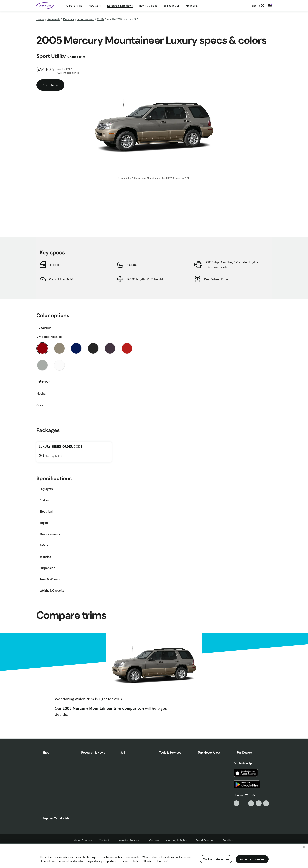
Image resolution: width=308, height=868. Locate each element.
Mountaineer (86, 19)
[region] (154, 856)
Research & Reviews (120, 6)
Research (54, 19)
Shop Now (50, 85)
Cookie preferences (216, 859)
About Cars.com (83, 840)
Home (40, 19)
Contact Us (106, 840)
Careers (154, 840)
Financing (192, 6)
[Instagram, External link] (259, 803)
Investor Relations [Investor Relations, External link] (131, 840)
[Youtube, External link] (251, 803)
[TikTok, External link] (236, 803)
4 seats (132, 265)
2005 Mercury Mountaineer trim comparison (103, 708)
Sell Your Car (171, 6)
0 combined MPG (61, 279)
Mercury (69, 19)
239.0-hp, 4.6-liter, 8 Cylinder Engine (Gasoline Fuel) (232, 265)
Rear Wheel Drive (216, 279)
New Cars (95, 6)
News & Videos (148, 6)
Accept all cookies (252, 859)
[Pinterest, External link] (266, 803)
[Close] (304, 847)
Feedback (229, 840)
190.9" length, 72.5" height (145, 279)
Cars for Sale (74, 6)
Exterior (44, 328)
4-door (54, 265)
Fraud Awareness (206, 840)
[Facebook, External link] (244, 803)
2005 (100, 19)
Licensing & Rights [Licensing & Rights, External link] (177, 840)
